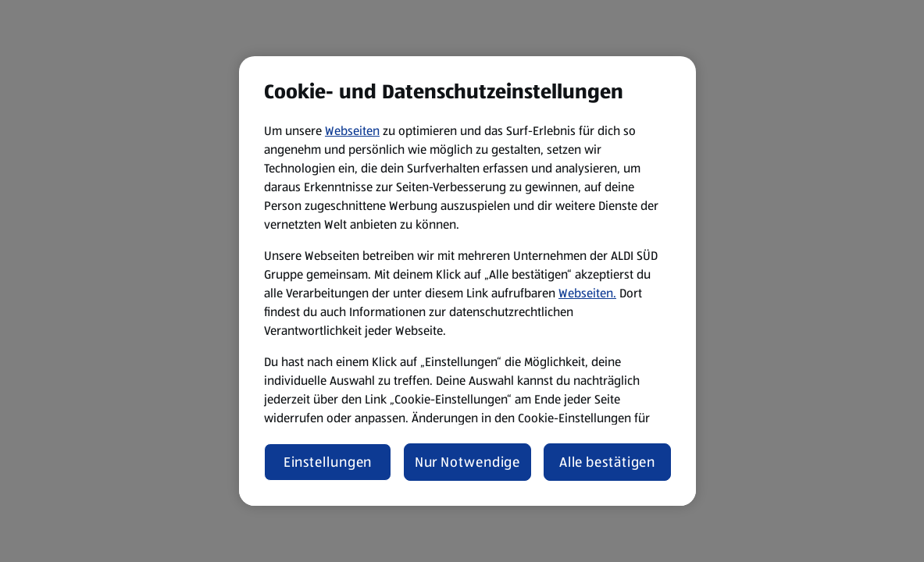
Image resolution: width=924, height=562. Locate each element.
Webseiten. (587, 293)
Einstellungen (328, 462)
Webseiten (352, 131)
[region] (467, 281)
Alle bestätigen (608, 462)
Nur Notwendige (468, 462)
